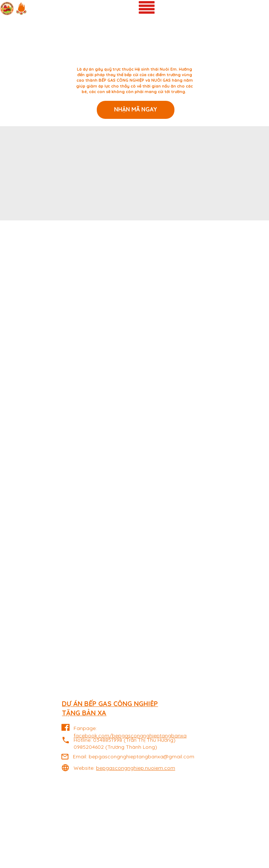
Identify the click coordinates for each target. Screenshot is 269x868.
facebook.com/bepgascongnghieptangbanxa (130, 736)
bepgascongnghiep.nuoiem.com (136, 768)
